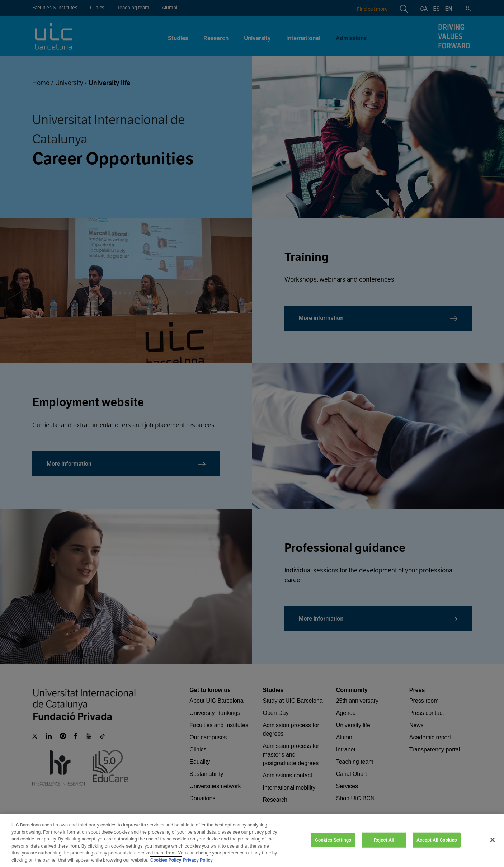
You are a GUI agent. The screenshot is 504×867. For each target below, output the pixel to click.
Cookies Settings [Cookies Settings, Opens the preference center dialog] (333, 848)
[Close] (493, 848)
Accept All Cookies (437, 848)
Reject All (384, 848)
